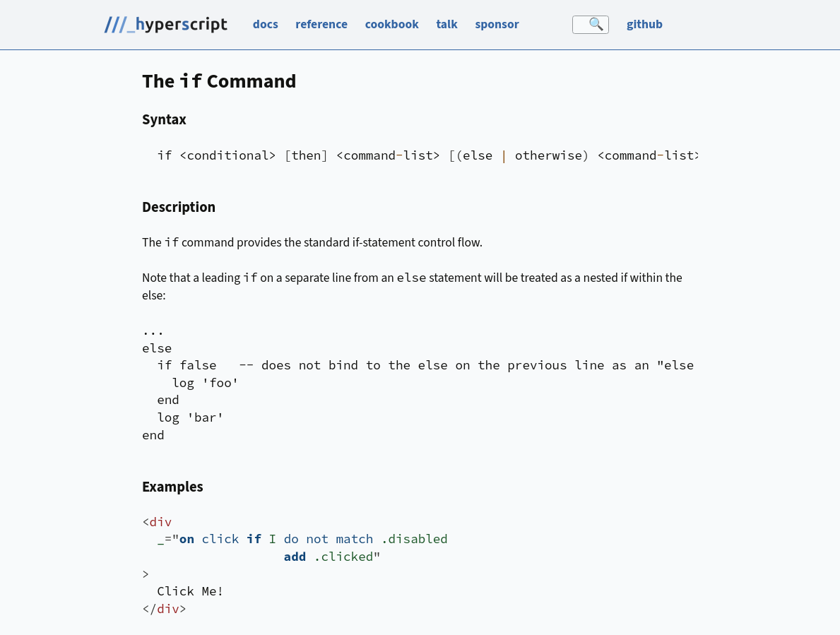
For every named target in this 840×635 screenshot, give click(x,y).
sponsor (497, 24)
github (645, 24)
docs (266, 24)
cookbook (392, 24)
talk (446, 24)
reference (321, 24)
